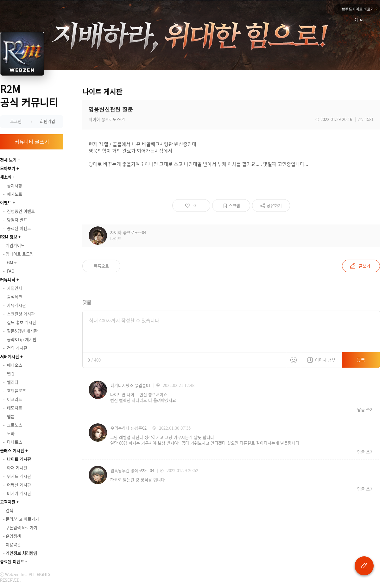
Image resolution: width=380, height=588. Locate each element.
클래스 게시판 (12, 450)
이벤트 (6, 202)
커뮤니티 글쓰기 (32, 142)
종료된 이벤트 (12, 562)
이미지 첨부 (321, 358)
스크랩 (234, 205)
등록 (361, 360)
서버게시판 (9, 356)
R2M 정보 (9, 237)
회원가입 (47, 121)
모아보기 (8, 168)
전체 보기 (8, 160)
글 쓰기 (364, 566)
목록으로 (101, 266)
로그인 (16, 121)
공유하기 (274, 205)
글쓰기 (364, 266)
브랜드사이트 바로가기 (358, 10)
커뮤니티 (8, 279)
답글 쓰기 (365, 409)
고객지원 (8, 502)
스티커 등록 (294, 360)
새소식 (6, 177)
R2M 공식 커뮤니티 (29, 95)
